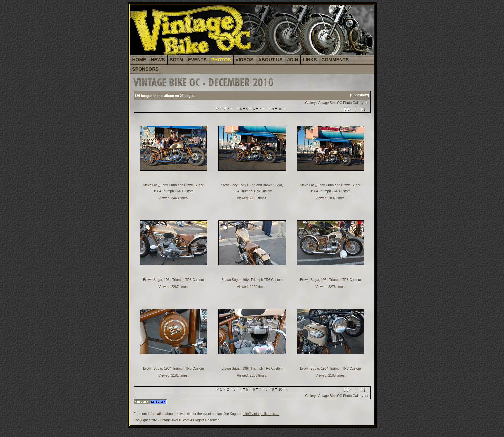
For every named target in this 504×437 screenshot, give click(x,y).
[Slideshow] (359, 95)
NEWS (158, 60)
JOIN (293, 60)
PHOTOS (221, 60)
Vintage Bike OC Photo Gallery (343, 103)
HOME (139, 60)
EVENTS (197, 60)
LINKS (310, 60)
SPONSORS (146, 69)
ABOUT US (270, 60)
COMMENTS (335, 60)
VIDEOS (245, 60)
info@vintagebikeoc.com (261, 414)
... (287, 109)
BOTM (177, 60)
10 (280, 109)
